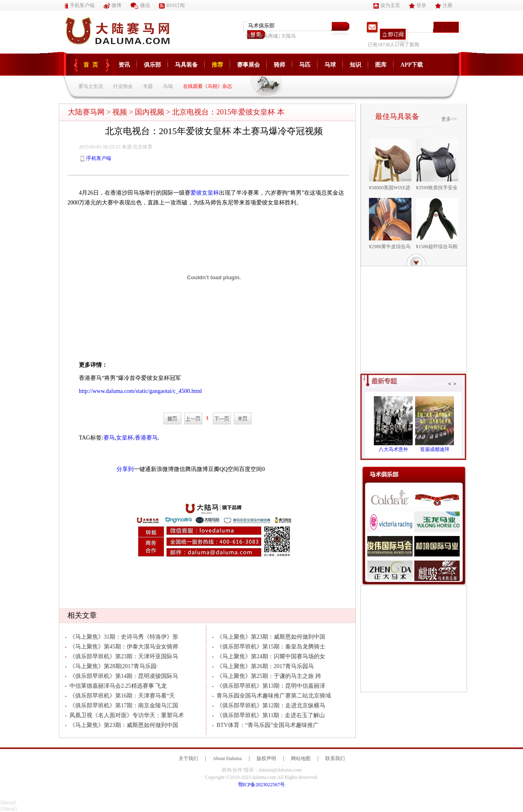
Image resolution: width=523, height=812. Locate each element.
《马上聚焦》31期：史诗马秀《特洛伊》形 (122, 637)
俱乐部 (152, 65)
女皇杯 (125, 438)
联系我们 (335, 758)
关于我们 (188, 758)
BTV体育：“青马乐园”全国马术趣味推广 (266, 725)
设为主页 (387, 5)
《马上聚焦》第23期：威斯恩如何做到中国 (122, 725)
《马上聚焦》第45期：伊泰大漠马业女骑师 (122, 647)
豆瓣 (214, 469)
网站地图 (301, 758)
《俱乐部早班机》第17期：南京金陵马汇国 (122, 705)
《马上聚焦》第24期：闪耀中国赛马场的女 (269, 656)
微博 (112, 5)
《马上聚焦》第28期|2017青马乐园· (112, 666)
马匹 (305, 65)
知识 (355, 65)
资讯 (124, 65)
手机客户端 (79, 5)
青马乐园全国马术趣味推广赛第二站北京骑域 (272, 696)
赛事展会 (248, 65)
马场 (168, 86)
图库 (381, 65)
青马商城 (268, 36)
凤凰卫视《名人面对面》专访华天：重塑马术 (125, 715)
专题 (148, 86)
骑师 (279, 65)
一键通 (142, 469)
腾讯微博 (197, 469)
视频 (120, 112)
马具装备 (186, 65)
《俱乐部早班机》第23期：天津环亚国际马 (122, 656)
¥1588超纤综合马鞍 (437, 247)
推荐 (217, 65)
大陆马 (288, 36)
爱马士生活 (91, 86)
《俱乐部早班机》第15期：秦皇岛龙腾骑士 (269, 647)
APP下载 (412, 65)
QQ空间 (229, 469)
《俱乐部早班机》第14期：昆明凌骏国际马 (122, 676)
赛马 (109, 438)
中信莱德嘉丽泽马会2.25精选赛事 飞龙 (116, 686)
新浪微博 (162, 469)
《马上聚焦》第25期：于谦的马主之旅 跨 (267, 676)
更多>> (449, 119)
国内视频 (150, 112)
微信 (140, 5)
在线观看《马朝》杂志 (208, 86)
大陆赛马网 (86, 112)
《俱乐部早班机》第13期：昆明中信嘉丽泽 (269, 686)
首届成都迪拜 (435, 449)
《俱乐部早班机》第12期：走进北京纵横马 (269, 705)
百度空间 (250, 469)
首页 (92, 65)
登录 (418, 5)
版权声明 (266, 758)
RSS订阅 (172, 5)
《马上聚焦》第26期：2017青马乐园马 (263, 666)
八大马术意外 (393, 449)
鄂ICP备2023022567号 (262, 785)
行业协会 (123, 86)
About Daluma (227, 758)
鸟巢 (250, 36)
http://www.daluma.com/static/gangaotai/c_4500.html (140, 391)
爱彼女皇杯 (205, 193)
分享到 (125, 469)
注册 (444, 5)
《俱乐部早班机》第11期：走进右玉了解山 (269, 715)
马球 (330, 65)
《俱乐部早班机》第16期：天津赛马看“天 (120, 696)
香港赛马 (146, 438)
